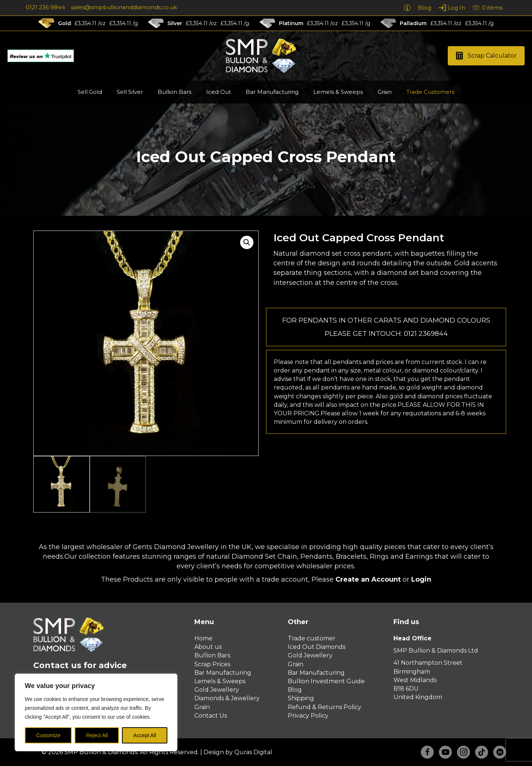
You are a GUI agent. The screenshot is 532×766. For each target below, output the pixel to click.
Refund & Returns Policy (325, 707)
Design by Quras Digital (238, 752)
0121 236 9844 (45, 7)
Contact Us (211, 716)
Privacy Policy (308, 716)
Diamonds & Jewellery (227, 698)
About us (208, 647)
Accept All (145, 735)
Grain (202, 707)
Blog (295, 690)
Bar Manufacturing (223, 673)
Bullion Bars (212, 655)
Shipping (301, 698)
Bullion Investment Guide (326, 681)
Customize (48, 735)
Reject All (97, 735)
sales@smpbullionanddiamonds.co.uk (124, 7)
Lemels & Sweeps (220, 681)
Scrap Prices (212, 664)
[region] (96, 712)
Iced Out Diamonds (317, 647)
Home (203, 638)
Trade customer (312, 638)
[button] (486, 56)
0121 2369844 (426, 334)
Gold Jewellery (217, 690)
